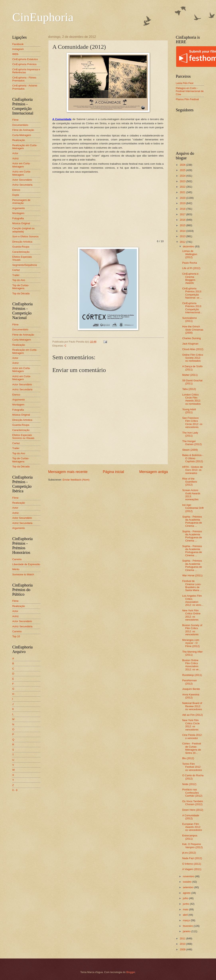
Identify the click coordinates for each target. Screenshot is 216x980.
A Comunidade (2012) (191, 817)
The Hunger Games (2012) (192, 443)
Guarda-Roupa (21, 247)
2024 (183, 176)
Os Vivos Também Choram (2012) (193, 803)
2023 (183, 181)
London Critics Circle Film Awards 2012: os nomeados (192, 399)
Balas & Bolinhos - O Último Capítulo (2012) (193, 458)
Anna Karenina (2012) (191, 696)
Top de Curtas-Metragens (21, 287)
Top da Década (21, 293)
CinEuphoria (43, 17)
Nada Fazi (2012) (192, 858)
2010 (183, 944)
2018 (183, 209)
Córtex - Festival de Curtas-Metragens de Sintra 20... (192, 748)
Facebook (18, 44)
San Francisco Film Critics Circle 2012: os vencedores (192, 422)
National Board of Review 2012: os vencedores (192, 706)
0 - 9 (15, 790)
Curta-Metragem (22, 135)
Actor (15, 153)
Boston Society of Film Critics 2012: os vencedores (192, 630)
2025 (183, 170)
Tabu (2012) (189, 389)
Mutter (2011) (190, 375)
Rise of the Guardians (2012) (190, 482)
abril (186, 915)
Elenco (16, 190)
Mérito (16, 569)
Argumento (19, 208)
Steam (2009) (190, 450)
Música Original (21, 223)
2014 (183, 231)
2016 (183, 220)
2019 (183, 203)
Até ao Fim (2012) (193, 715)
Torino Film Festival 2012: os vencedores (192, 767)
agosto (187, 893)
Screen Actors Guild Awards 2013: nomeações (191, 495)
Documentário (20, 125)
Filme (15, 120)
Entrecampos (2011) (190, 837)
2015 (183, 225)
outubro (188, 882)
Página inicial (113, 472)
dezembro (189, 246)
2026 (183, 165)
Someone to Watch (23, 574)
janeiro (187, 931)
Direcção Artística (22, 242)
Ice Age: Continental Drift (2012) (193, 508)
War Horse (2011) (192, 575)
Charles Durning (192, 338)
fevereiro (188, 926)
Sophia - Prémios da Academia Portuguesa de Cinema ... (192, 521)
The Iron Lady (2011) (190, 434)
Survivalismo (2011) (190, 319)
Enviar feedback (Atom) (76, 480)
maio (186, 909)
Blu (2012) (188, 758)
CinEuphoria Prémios (25, 64)
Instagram (18, 49)
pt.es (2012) (189, 853)
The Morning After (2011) (192, 653)
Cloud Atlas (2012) (193, 349)
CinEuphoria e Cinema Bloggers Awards (190, 278)
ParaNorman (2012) (190, 682)
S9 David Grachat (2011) (192, 382)
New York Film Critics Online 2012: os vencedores (191, 615)
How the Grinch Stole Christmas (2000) (193, 330)
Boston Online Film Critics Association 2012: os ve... (191, 665)
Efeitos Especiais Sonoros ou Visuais (23, 437)
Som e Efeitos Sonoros (26, 236)
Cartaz (16, 270)
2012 (183, 242)
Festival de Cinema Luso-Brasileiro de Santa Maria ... (192, 586)
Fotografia (18, 218)
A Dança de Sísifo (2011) (192, 368)
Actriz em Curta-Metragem (22, 173)
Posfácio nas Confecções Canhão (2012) (192, 793)
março (187, 920)
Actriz (16, 158)
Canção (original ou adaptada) (24, 230)
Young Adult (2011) (189, 411)
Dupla (16, 195)
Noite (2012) (189, 784)
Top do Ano (19, 280)
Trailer (16, 275)
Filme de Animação (23, 130)
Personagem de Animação (21, 202)
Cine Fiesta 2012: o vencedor (192, 736)
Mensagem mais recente (68, 472)
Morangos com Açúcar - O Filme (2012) (191, 643)
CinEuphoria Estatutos (25, 59)
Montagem (18, 213)
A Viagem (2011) (192, 869)
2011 (183, 938)
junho (186, 904)
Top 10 (16, 636)
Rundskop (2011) (192, 675)
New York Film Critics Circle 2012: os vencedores (191, 725)
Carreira (17, 559)
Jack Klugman (190, 344)
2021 (183, 192)
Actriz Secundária (22, 185)
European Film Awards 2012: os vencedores (192, 827)
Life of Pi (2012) (191, 268)
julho (186, 898)
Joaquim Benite (191, 689)
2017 (183, 214)
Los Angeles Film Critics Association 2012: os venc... (193, 600)
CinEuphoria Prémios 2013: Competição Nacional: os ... (192, 293)
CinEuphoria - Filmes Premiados (24, 79)
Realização (19, 140)
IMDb (15, 54)
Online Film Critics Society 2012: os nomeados (193, 358)
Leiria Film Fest (185, 83)
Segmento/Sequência (25, 265)
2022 (183, 187)
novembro (189, 876)
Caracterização (21, 252)
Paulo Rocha (190, 263)
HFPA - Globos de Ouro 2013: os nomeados (193, 470)
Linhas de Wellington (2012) (190, 254)
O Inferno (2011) (192, 864)
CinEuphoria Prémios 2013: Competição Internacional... (192, 308)
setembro (189, 887)
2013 (183, 236)
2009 (183, 949)
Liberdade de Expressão (26, 564)
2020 (183, 198)
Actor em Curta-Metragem (21, 165)
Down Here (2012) (193, 810)
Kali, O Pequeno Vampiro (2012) (193, 846)
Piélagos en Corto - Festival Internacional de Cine (190, 91)
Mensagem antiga (153, 472)
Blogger (131, 972)
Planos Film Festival (187, 99)
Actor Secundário (22, 180)
